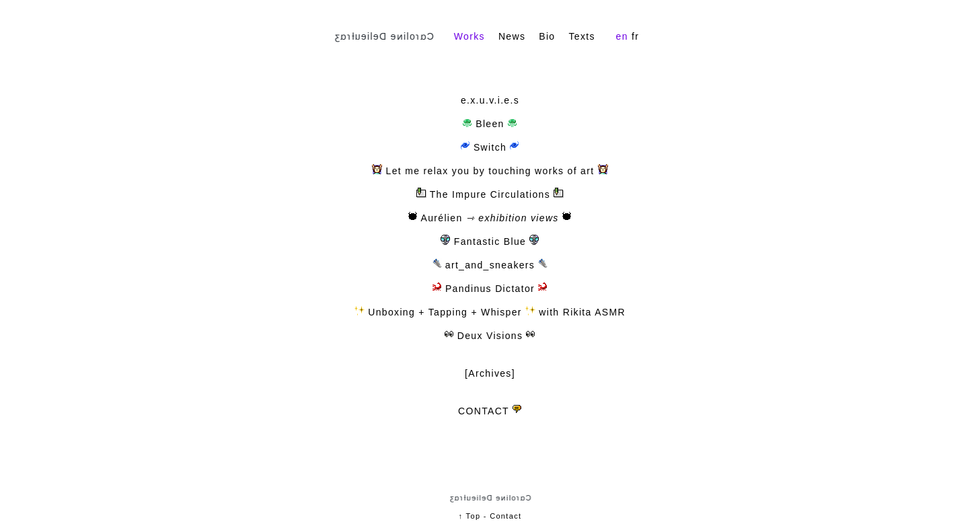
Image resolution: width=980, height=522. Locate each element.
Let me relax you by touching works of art (490, 171)
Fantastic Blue (485, 241)
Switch (490, 147)
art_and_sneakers (486, 265)
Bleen (490, 124)
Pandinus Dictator (486, 289)
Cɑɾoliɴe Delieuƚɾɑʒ (384, 36)
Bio (547, 36)
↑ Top (470, 516)
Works (469, 36)
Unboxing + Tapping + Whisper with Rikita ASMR (490, 312)
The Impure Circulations (490, 194)
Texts (581, 36)
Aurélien (435, 218)
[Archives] (490, 373)
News (512, 36)
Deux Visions (486, 336)
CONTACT (484, 411)
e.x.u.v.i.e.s (490, 100)
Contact (505, 516)
